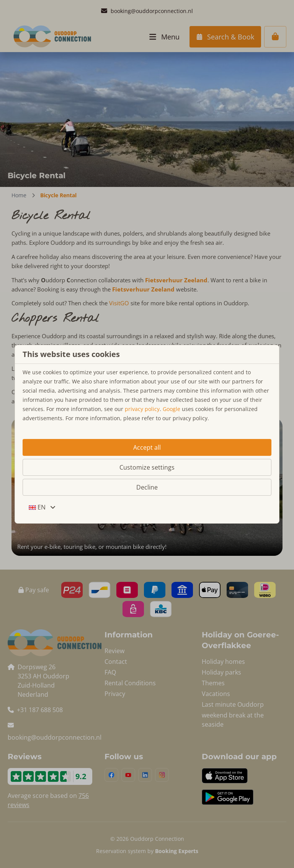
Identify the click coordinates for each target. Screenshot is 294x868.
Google (171, 409)
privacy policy (142, 409)
